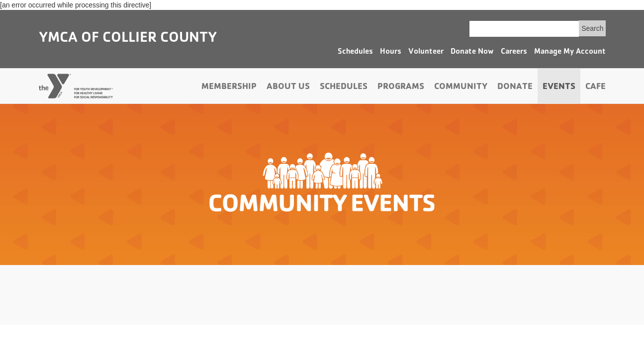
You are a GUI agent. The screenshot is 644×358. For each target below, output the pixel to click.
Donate (515, 88)
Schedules (355, 52)
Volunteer (426, 52)
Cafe (596, 88)
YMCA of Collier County (128, 39)
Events (559, 88)
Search (592, 28)
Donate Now (472, 52)
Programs (401, 88)
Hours (391, 52)
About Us (288, 88)
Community (461, 88)
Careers (514, 52)
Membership (229, 88)
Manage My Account (570, 52)
